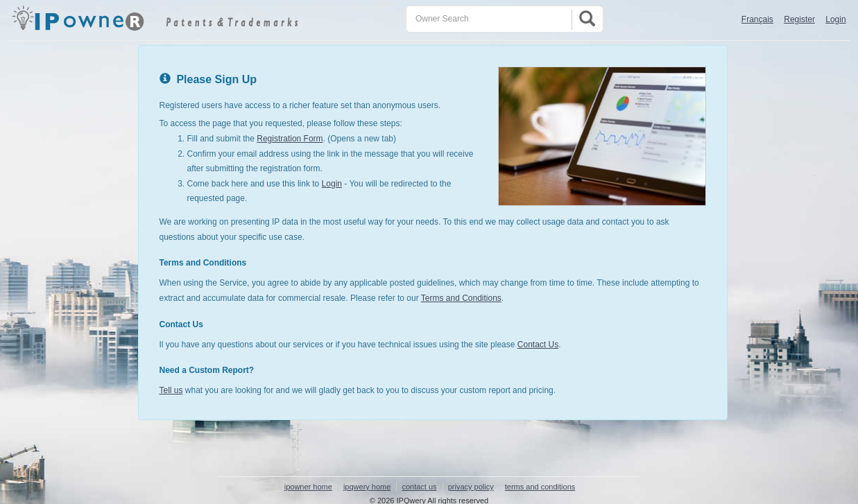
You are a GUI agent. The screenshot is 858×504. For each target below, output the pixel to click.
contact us (419, 487)
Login (835, 19)
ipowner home (308, 487)
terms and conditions (540, 487)
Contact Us (538, 345)
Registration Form (290, 139)
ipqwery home (367, 487)
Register (799, 19)
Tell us (171, 390)
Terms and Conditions (461, 298)
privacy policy (471, 487)
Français (757, 19)
